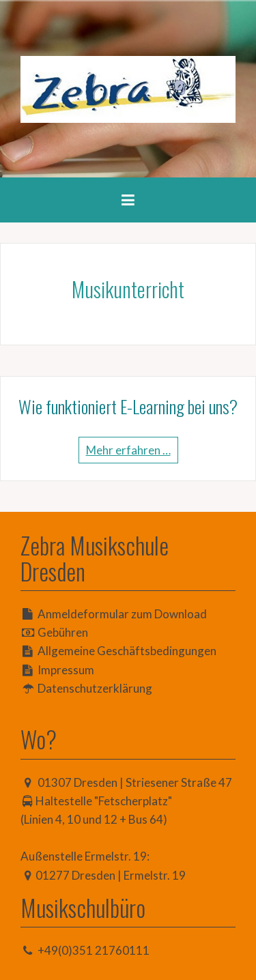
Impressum (66, 670)
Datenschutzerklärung (95, 688)
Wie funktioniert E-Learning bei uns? (128, 406)
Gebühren (63, 632)
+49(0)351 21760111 (94, 950)
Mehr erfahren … (128, 450)
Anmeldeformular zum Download (122, 614)
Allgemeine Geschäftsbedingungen (127, 651)
